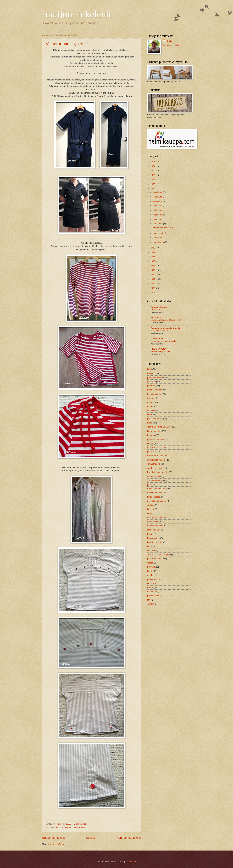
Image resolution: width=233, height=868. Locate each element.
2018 (153, 248)
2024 (153, 166)
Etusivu (91, 838)
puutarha (151, 386)
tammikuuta (159, 242)
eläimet (151, 398)
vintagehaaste (154, 464)
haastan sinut (153, 538)
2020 (153, 184)
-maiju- (169, 41)
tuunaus (151, 435)
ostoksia (151, 410)
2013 (153, 270)
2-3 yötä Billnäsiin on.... (161, 331)
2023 (153, 171)
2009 (153, 288)
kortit (150, 369)
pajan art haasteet (156, 439)
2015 (153, 261)
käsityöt (60, 827)
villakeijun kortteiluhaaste (159, 427)
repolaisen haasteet (156, 489)
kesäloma (152, 583)
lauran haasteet (154, 431)
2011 (153, 279)
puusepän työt (154, 579)
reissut (150, 443)
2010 (153, 284)
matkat (150, 587)
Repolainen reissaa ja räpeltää (166, 328)
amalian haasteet (155, 493)
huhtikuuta (158, 224)
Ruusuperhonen (159, 307)
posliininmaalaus (155, 419)
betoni (150, 534)
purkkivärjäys (153, 596)
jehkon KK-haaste (155, 559)
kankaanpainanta (155, 517)
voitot (150, 513)
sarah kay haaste (155, 468)
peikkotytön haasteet (157, 501)
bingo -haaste (154, 497)
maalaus (151, 575)
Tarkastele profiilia (171, 45)
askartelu (151, 382)
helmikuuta (158, 238)
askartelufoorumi (155, 480)
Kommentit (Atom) (56, 844)
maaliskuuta (159, 233)
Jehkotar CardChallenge (158, 555)
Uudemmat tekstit (53, 838)
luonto (150, 571)
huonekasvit (153, 521)
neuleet (151, 373)
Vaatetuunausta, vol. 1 (67, 44)
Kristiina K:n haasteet (157, 456)
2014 (153, 266)
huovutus (151, 567)
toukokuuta (158, 219)
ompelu (68, 827)
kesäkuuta (158, 215)
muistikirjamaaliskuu (157, 448)
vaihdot (151, 604)
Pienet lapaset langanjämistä (163, 341)
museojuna (152, 592)
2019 (153, 189)
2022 (153, 175)
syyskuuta (158, 201)
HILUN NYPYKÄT (159, 349)
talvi (149, 600)
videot (150, 563)
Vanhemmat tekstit (129, 838)
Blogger (132, 862)
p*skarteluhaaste (155, 377)
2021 (153, 180)
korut (150, 414)
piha (149, 484)
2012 (153, 275)
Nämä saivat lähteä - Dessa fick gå (166, 320)
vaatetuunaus (79, 827)
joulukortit (152, 452)
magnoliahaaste (155, 390)
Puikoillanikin (157, 339)
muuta (150, 406)
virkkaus (151, 550)
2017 (153, 252)
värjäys (151, 505)
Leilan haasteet (154, 394)
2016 (153, 257)
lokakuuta (158, 197)
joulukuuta (158, 192)
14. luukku (155, 310)
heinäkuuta (158, 210)
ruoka (150, 423)
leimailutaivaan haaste (158, 472)
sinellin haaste (154, 530)
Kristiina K (156, 318)
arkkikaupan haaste (156, 460)
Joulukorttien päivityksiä (161, 351)
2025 (153, 162)
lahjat (150, 546)
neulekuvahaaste (155, 526)
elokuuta (157, 206)
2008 (153, 293)
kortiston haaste (155, 542)
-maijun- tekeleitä (76, 14)
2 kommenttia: (81, 824)
